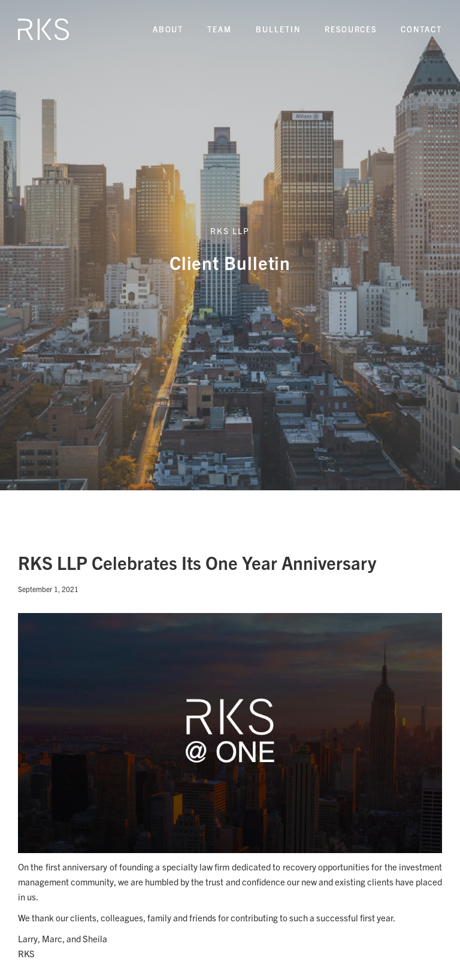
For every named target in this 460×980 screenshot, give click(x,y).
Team (220, 29)
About (168, 29)
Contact (421, 29)
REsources (351, 29)
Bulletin (278, 29)
